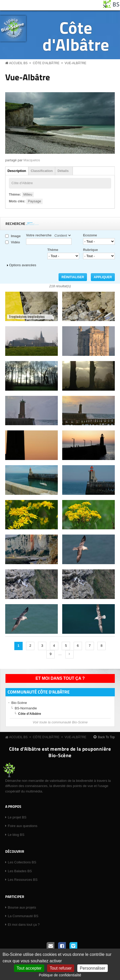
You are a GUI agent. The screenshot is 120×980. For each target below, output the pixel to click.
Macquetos (32, 160)
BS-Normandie (26, 708)
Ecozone (90, 235)
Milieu (28, 194)
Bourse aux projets (22, 907)
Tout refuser (61, 968)
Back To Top (106, 737)
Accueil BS (18, 63)
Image (16, 236)
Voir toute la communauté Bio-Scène (60, 722)
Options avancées (23, 265)
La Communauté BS (23, 916)
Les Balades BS (20, 871)
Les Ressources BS (23, 880)
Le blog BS (16, 835)
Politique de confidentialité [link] (60, 975)
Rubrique (90, 250)
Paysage (34, 201)
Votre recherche (39, 235)
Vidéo (15, 242)
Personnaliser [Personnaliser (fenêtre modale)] (93, 968)
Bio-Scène (19, 703)
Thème (53, 250)
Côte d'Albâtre (76, 36)
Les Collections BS (22, 862)
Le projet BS (17, 817)
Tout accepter (29, 968)
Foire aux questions (23, 826)
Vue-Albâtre (75, 63)
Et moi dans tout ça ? (60, 678)
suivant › (70, 654)
